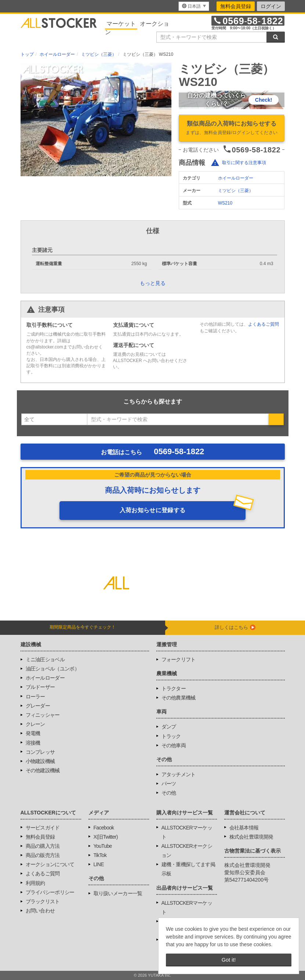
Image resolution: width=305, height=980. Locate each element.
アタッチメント (179, 774)
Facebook (104, 828)
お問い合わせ (40, 911)
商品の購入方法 (43, 846)
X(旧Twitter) (106, 837)
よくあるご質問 (264, 324)
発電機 (33, 733)
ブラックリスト (43, 901)
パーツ (169, 784)
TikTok (100, 855)
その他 (169, 793)
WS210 (225, 203)
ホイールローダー (236, 178)
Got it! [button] (229, 960)
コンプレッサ (40, 752)
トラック (171, 736)
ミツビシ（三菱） (236, 191)
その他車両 (174, 745)
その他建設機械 (43, 770)
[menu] (194, 6)
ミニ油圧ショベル (45, 659)
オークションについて (50, 864)
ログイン (271, 6)
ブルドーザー (40, 687)
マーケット (121, 24)
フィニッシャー (43, 715)
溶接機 (33, 743)
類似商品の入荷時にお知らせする (232, 129)
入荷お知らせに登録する (153, 510)
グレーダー (38, 706)
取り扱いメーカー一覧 (118, 893)
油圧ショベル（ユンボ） (52, 669)
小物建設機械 (40, 761)
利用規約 (35, 883)
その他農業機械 (179, 698)
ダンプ (169, 727)
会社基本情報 (244, 828)
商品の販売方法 (43, 855)
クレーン (35, 724)
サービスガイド (43, 828)
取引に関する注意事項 (244, 163)
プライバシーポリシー (50, 892)
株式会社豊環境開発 (251, 837)
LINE (99, 864)
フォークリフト (179, 659)
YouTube (103, 846)
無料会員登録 (236, 6)
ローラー (35, 697)
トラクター (174, 688)
